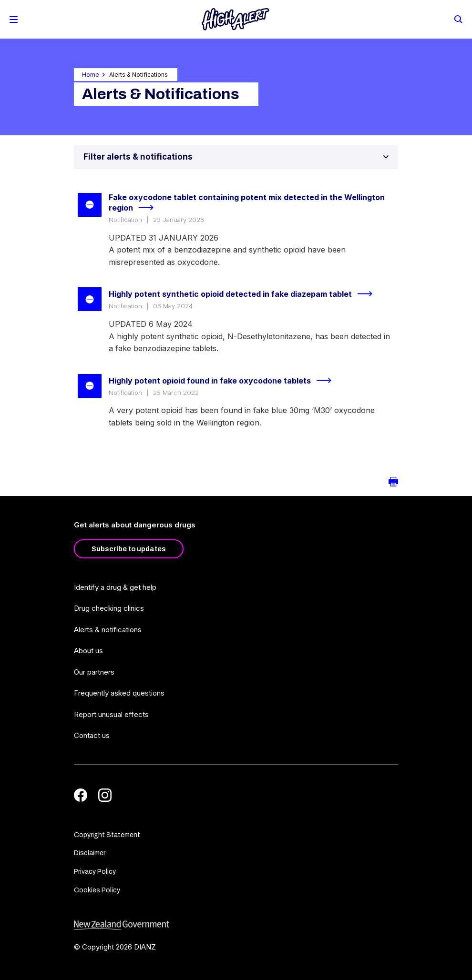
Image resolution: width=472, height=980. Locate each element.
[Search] (458, 19)
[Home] (236, 19)
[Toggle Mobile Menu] (14, 20)
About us (88, 651)
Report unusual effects (111, 714)
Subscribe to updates (129, 549)
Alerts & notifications (108, 630)
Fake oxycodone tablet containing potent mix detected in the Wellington (247, 203)
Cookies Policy (97, 890)
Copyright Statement (107, 835)
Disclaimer (90, 853)
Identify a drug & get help (115, 587)
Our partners (94, 672)
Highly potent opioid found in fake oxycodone (224, 381)
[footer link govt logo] (236, 925)
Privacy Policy (95, 872)
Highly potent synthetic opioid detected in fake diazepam (245, 294)
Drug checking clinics (109, 608)
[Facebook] (81, 795)
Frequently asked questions (119, 693)
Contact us (92, 735)
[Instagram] (105, 795)
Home (91, 75)
